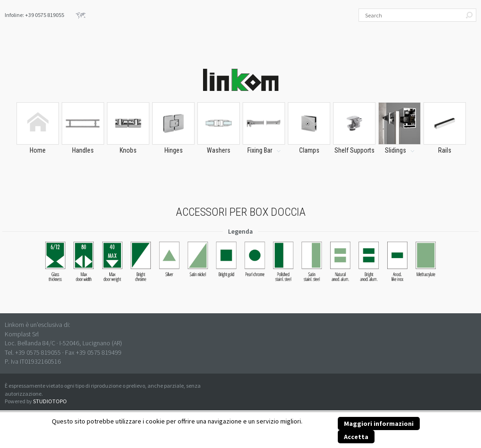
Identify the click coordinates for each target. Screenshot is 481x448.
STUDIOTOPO (50, 401)
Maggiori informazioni (379, 424)
